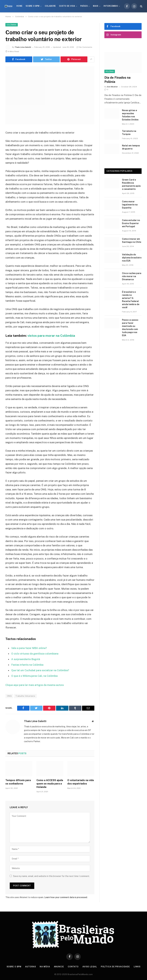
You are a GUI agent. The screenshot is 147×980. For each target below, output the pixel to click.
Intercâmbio (111, 6)
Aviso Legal (90, 966)
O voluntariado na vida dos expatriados (81, 781)
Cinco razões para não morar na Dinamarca (132, 276)
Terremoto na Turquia (129, 133)
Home (19, 6)
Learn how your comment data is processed (66, 897)
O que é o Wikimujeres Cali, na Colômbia (35, 676)
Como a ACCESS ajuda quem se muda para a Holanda (50, 783)
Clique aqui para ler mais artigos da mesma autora (35, 685)
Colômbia (12, 25)
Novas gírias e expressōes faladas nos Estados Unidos (130, 115)
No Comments (84, 47)
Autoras (31, 966)
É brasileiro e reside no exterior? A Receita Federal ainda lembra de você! (131, 300)
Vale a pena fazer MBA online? (29, 648)
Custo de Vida (67, 6)
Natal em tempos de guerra (131, 147)
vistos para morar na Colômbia (51, 336)
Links (138, 966)
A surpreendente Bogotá (26, 659)
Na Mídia (45, 966)
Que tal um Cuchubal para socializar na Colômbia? (41, 670)
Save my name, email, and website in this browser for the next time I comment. (51, 876)
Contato (73, 966)
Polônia (110, 71)
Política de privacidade (116, 966)
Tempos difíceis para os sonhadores (18, 781)
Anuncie (59, 966)
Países (84, 6)
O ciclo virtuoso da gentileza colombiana (35, 654)
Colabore (50, 6)
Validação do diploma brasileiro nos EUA (132, 258)
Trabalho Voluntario (25, 695)
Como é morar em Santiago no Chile (132, 240)
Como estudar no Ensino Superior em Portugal (131, 223)
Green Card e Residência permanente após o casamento (131, 184)
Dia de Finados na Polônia (117, 80)
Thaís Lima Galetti (23, 47)
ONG (9, 695)
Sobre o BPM (33, 6)
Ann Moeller (112, 87)
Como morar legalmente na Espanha (130, 205)
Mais (96, 6)
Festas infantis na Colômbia (28, 665)
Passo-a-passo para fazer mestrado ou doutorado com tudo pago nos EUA (130, 328)
